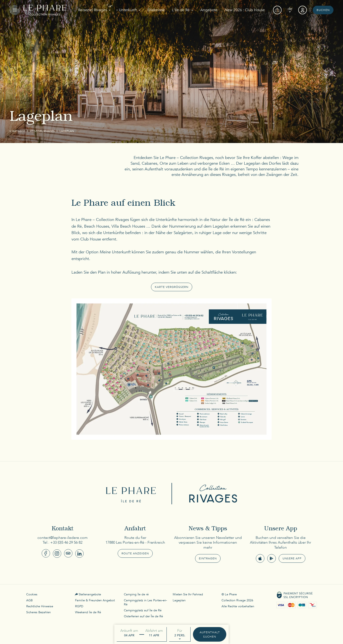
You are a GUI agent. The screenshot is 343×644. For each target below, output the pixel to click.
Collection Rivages (211, 493)
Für (180, 631)
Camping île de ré (136, 594)
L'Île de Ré (181, 10)
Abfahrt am (154, 631)
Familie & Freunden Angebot (95, 600)
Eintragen (208, 558)
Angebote (209, 10)
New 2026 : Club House (245, 10)
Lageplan (179, 600)
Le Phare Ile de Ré (132, 493)
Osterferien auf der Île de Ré (143, 616)
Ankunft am (129, 631)
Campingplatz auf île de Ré (143, 610)
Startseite (17, 131)
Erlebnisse (156, 10)
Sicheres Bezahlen (38, 612)
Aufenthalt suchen (210, 634)
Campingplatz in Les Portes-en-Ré (145, 602)
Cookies (32, 594)
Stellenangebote (90, 594)
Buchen (323, 10)
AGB (29, 600)
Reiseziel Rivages (93, 10)
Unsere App (292, 558)
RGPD (79, 606)
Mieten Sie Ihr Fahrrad (188, 594)
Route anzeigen (135, 553)
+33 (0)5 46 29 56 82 (66, 542)
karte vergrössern (172, 287)
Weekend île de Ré (88, 612)
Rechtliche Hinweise (40, 606)
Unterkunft (128, 10)
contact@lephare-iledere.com (63, 538)
